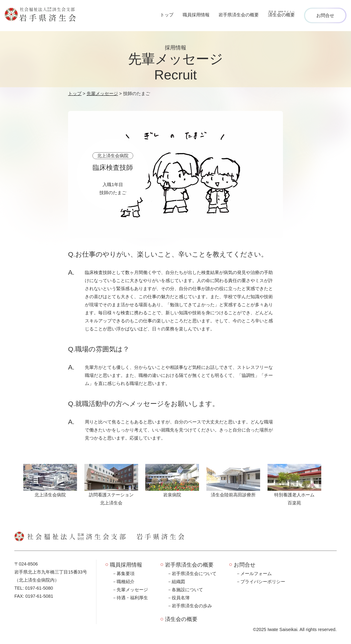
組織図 (178, 582)
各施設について (187, 590)
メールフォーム (256, 574)
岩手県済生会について (194, 574)
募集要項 (126, 574)
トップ (167, 15)
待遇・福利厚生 (132, 598)
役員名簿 (181, 598)
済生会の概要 (181, 619)
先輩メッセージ (132, 590)
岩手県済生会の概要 (239, 15)
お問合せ (325, 15)
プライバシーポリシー (263, 582)
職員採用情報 (196, 15)
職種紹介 (126, 582)
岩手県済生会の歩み (192, 606)
